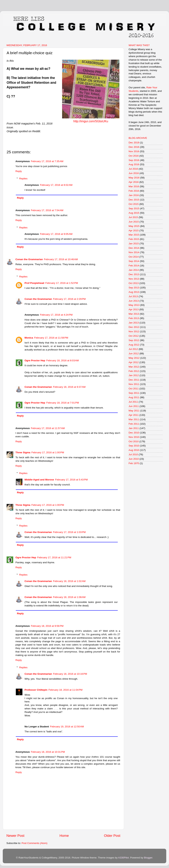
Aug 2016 (134, 164)
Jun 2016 (134, 173)
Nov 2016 (134, 151)
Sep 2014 (134, 261)
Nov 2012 (134, 331)
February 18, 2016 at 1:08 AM (69, 597)
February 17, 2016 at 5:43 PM (71, 480)
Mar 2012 (134, 367)
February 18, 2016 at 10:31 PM (48, 752)
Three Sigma (23, 452)
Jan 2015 (134, 244)
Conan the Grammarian (29, 259)
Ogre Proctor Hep (35, 360)
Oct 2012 (134, 336)
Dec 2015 (134, 200)
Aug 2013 (134, 292)
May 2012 (134, 358)
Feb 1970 (134, 463)
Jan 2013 (134, 323)
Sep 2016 (134, 160)
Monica (29, 338)
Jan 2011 (134, 428)
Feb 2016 (134, 191)
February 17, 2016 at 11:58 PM (51, 338)
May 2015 (134, 226)
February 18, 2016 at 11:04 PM (65, 690)
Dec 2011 (134, 380)
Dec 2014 (134, 248)
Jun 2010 (134, 459)
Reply (19, 171)
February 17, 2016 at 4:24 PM (56, 315)
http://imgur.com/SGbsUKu (91, 121)
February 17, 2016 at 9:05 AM (56, 234)
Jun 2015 (134, 222)
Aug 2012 (134, 345)
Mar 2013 (134, 314)
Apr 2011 (134, 415)
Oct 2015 (134, 204)
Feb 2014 (134, 266)
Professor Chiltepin (36, 690)
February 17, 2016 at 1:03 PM (69, 532)
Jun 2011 (134, 406)
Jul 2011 (133, 402)
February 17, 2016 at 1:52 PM (62, 283)
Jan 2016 (134, 195)
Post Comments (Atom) (35, 843)
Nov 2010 (134, 437)
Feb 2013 (134, 318)
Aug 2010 (134, 450)
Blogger (148, 858)
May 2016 (134, 178)
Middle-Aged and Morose (39, 480)
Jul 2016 (133, 169)
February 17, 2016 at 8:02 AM (56, 185)
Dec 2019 (134, 143)
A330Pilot (123, 858)
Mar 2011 (134, 419)
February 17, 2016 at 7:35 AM (47, 161)
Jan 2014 (134, 270)
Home (64, 836)
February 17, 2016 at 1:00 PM (48, 452)
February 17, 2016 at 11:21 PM (54, 557)
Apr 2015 (134, 230)
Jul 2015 (133, 217)
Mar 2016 (134, 186)
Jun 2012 (134, 353)
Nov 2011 (134, 384)
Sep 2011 (134, 393)
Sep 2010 (134, 446)
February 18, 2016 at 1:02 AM (69, 581)
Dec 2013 (134, 274)
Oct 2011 (134, 389)
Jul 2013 (133, 296)
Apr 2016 (134, 182)
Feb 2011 (134, 424)
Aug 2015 (134, 213)
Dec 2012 (134, 327)
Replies (23, 179)
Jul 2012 (133, 349)
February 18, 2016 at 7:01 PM (63, 403)
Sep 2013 (134, 288)
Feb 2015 (134, 239)
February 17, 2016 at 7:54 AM (47, 210)
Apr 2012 (134, 362)
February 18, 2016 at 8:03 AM (63, 360)
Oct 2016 (134, 156)
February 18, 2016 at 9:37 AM (69, 387)
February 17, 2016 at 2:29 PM (69, 299)
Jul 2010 (133, 454)
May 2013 (134, 305)
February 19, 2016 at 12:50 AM (67, 727)
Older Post (112, 836)
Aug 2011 (134, 397)
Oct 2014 (134, 257)
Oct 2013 (134, 283)
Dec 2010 (134, 433)
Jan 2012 (134, 375)
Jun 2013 (134, 301)
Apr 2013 (134, 309)
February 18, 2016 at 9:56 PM (47, 626)
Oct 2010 (134, 441)
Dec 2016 (134, 147)
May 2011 (134, 411)
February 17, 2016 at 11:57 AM (48, 428)
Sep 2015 (134, 208)
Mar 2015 (134, 235)
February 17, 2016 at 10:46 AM (61, 259)
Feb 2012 (134, 371)
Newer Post (15, 836)
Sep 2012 (134, 340)
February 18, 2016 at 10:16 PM (70, 674)
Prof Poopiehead (34, 283)
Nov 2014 (134, 252)
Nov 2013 (134, 279)
